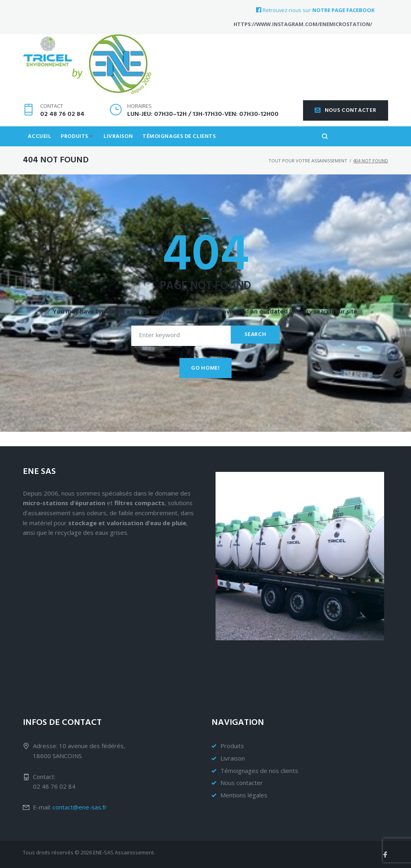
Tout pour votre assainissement (308, 175)
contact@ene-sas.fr (80, 807)
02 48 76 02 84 (62, 127)
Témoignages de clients (184, 150)
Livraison (122, 150)
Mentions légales (244, 795)
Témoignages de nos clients (259, 771)
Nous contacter (346, 123)
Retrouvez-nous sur (283, 10)
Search (254, 349)
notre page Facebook (343, 10)
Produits (76, 150)
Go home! (205, 382)
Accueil (40, 150)
